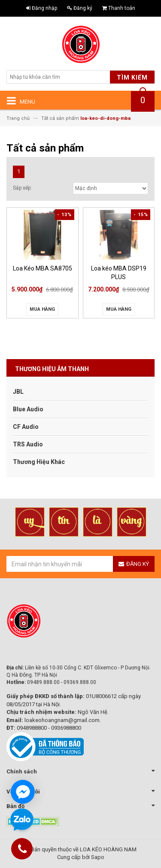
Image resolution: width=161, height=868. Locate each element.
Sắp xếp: (22, 188)
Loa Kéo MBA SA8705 (43, 268)
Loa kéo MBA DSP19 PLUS (119, 272)
